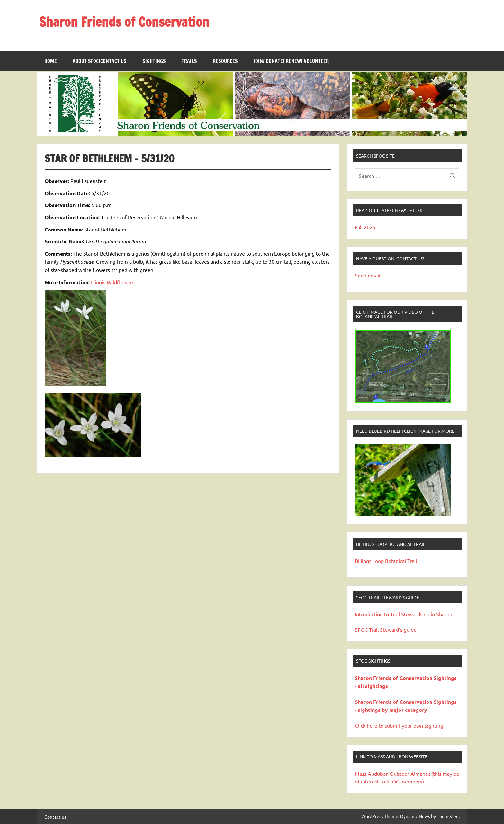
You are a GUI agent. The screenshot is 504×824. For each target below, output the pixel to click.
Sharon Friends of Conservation (124, 22)
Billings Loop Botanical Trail (386, 561)
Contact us (55, 817)
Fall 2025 (365, 227)
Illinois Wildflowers (113, 282)
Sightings (154, 61)
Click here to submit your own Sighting (399, 725)
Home (51, 61)
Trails (189, 61)
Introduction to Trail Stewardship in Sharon (404, 614)
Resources (225, 61)
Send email (368, 275)
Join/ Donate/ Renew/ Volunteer (291, 61)
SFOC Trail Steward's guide (386, 629)
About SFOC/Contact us (100, 61)
